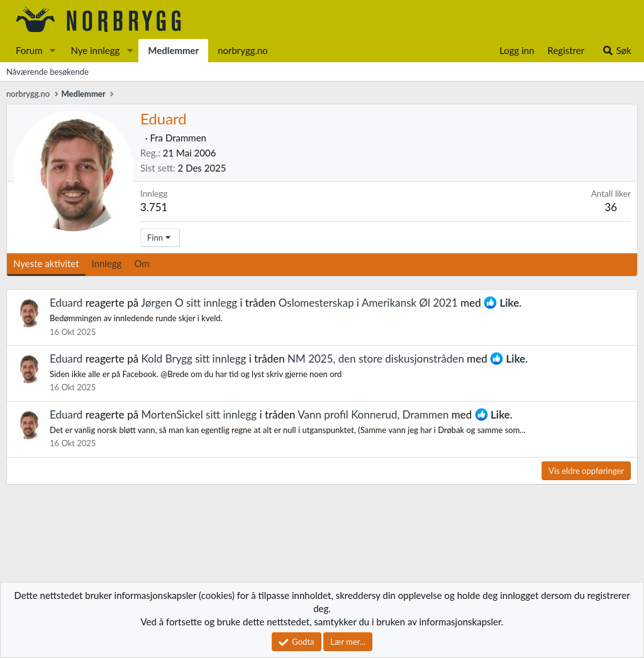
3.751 (154, 207)
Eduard (66, 303)
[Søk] (617, 51)
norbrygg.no (243, 50)
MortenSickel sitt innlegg (199, 414)
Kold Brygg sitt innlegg (194, 359)
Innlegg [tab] (107, 263)
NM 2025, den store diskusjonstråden (376, 359)
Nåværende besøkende (47, 72)
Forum (29, 50)
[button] (52, 51)
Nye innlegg (95, 50)
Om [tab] (142, 263)
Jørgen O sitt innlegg (189, 303)
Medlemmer (173, 50)
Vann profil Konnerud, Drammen (373, 414)
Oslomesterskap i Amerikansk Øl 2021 (368, 303)
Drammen (186, 138)
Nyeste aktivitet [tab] (46, 263)
